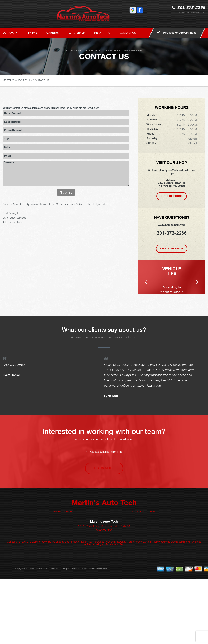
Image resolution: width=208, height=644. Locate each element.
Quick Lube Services (14, 218)
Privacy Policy (99, 634)
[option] (172, 310)
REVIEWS (32, 33)
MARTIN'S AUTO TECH (16, 80)
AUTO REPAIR (76, 33)
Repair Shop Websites (47, 634)
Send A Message (172, 249)
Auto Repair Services (64, 577)
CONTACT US (127, 33)
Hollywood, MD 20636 (128, 51)
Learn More (104, 533)
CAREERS (53, 33)
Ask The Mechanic (13, 222)
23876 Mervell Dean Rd (98, 51)
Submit (66, 192)
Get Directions (172, 196)
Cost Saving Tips (12, 213)
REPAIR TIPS (102, 33)
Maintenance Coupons (145, 577)
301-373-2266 (191, 8)
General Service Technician (106, 517)
